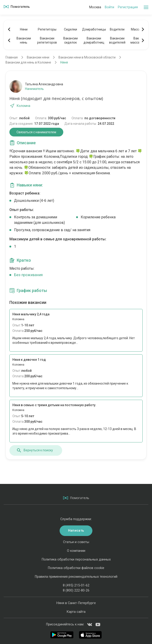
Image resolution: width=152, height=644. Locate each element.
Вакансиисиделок (70, 40)
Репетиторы (47, 29)
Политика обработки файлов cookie (76, 568)
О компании (76, 551)
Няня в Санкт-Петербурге (76, 603)
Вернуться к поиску (35, 450)
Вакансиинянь (24, 40)
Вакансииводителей (117, 40)
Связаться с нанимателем (36, 132)
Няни (24, 29)
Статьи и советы (76, 542)
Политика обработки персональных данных (76, 559)
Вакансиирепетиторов (47, 40)
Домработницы (94, 29)
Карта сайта (76, 612)
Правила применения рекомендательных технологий (76, 577)
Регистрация (128, 7)
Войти (109, 7)
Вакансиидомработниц (94, 40)
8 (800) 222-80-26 (76, 590)
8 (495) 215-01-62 (76, 585)
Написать (76, 531)
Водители (117, 29)
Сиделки (70, 29)
